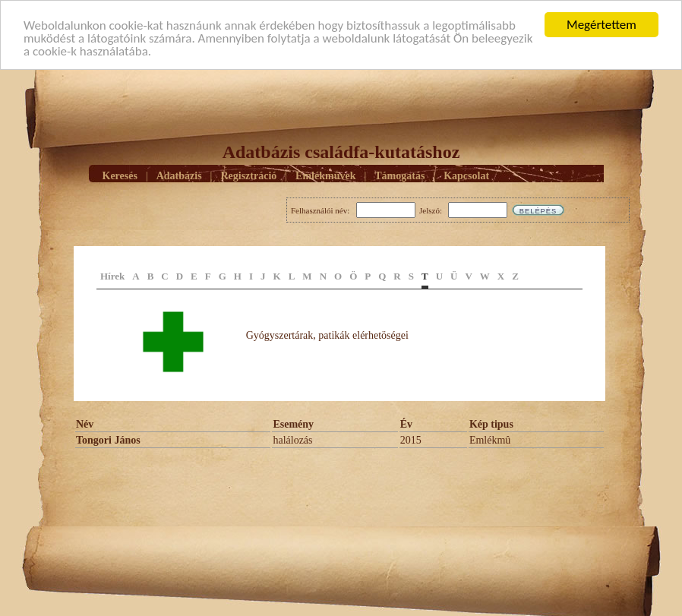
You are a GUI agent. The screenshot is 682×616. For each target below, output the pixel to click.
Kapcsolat (466, 175)
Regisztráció (248, 175)
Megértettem (601, 25)
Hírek (112, 276)
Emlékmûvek (325, 175)
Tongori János (108, 440)
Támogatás (399, 175)
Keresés (120, 175)
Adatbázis (179, 175)
